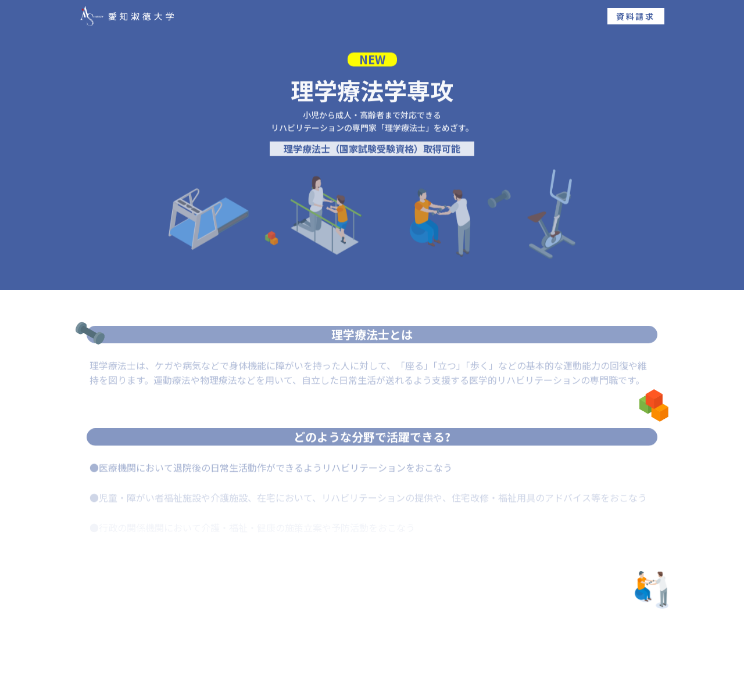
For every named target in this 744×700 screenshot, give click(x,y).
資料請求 (636, 16)
